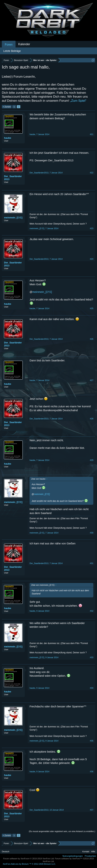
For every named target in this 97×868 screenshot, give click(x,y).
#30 (92, 533)
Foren (9, 45)
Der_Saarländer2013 (13, 178)
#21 (92, 134)
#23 (92, 228)
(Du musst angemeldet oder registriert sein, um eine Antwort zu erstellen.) (62, 831)
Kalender (24, 44)
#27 (92, 380)
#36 (92, 771)
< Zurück (7, 107)
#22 (92, 173)
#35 (92, 741)
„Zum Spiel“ (78, 101)
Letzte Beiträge (12, 51)
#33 (92, 657)
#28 (92, 419)
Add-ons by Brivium (29, 864)
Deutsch (6, 852)
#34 (92, 688)
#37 (92, 810)
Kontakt (86, 852)
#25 (92, 308)
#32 (92, 611)
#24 (92, 259)
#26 (92, 339)
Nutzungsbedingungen (73, 856)
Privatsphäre (90, 856)
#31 (92, 563)
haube (8, 138)
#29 (92, 460)
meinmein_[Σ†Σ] (13, 218)
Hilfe (93, 852)
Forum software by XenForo (29, 859)
